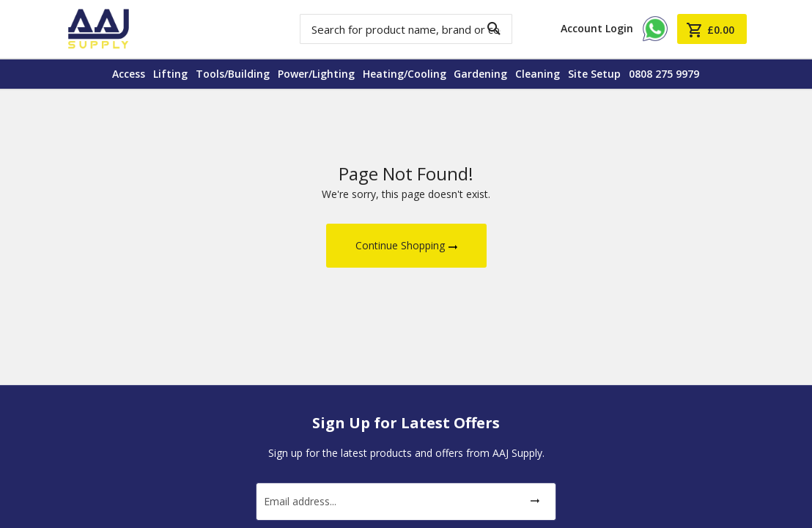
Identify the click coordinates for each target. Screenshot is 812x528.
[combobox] (406, 29)
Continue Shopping (400, 245)
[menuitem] (115, 74)
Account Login (597, 28)
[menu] (406, 74)
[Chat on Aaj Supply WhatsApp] (655, 39)
